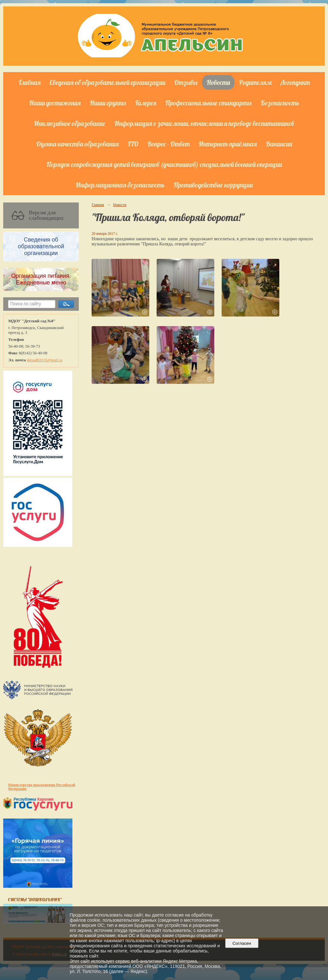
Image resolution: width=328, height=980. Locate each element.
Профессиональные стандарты (209, 103)
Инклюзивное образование (70, 123)
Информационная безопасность (120, 185)
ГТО (133, 144)
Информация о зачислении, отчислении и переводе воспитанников (204, 123)
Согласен (242, 943)
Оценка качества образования (78, 144)
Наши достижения (55, 103)
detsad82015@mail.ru (45, 360)
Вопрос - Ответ (168, 144)
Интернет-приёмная (228, 144)
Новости (218, 82)
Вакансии (279, 144)
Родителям (255, 82)
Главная (30, 82)
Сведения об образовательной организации (107, 82)
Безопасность (280, 103)
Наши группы (108, 103)
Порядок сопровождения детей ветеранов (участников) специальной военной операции (164, 164)
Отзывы (186, 82)
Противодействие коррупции (213, 185)
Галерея (146, 103)
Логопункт (295, 82)
